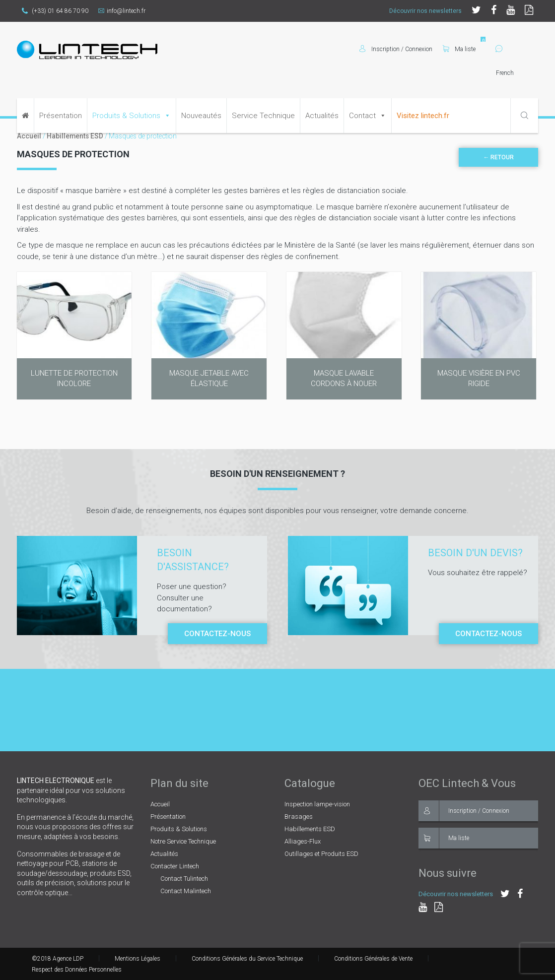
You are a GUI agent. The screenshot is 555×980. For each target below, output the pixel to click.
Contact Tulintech (184, 879)
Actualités (322, 116)
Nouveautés (201, 116)
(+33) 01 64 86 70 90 (55, 11)
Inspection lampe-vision (317, 804)
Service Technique (263, 116)
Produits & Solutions (126, 116)
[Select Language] (517, 73)
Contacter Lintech (175, 866)
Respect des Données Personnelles (77, 970)
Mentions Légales (138, 959)
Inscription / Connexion (464, 811)
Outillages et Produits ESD (321, 854)
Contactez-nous (217, 634)
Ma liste (459, 49)
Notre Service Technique (183, 841)
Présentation (61, 116)
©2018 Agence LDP (58, 959)
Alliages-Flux (303, 841)
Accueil (29, 136)
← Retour (498, 157)
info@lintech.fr (122, 11)
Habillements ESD (75, 136)
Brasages (299, 817)
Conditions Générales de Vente (373, 959)
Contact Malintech (186, 891)
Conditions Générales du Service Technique (247, 959)
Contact (362, 116)
